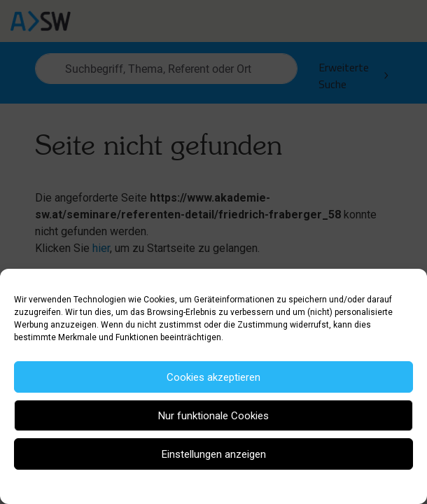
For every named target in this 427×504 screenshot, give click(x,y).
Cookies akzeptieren (213, 377)
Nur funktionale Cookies (213, 416)
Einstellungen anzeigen (214, 454)
